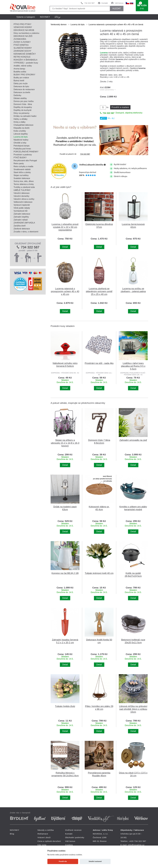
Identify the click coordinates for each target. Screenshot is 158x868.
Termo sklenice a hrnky (24, 184)
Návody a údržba (46, 830)
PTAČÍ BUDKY (20, 158)
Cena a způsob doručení (49, 841)
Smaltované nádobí (22, 169)
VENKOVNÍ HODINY (23, 27)
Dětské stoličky (20, 98)
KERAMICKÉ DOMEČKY (25, 54)
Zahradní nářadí (21, 220)
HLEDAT (117, 9)
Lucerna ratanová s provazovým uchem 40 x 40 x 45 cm (65, 291)
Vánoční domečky (21, 196)
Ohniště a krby (20, 143)
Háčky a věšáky (20, 119)
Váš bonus (119, 3)
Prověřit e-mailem (120, 107)
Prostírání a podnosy (23, 155)
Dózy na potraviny (21, 113)
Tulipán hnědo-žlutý (65, 706)
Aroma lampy (19, 69)
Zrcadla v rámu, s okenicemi (26, 232)
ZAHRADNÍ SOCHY (22, 51)
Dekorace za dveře (22, 92)
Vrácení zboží (44, 837)
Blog (12, 834)
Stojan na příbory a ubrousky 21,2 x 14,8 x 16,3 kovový (65, 443)
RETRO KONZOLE (22, 57)
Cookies (69, 845)
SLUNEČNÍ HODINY (23, 48)
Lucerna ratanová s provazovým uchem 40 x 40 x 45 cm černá (116, 25)
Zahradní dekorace (22, 214)
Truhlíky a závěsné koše (24, 187)
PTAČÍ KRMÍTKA (21, 45)
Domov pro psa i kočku (24, 101)
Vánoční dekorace (22, 193)
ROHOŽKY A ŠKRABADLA (25, 60)
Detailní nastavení (95, 861)
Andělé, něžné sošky (23, 66)
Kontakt (105, 3)
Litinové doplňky (21, 134)
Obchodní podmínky (75, 837)
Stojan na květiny (21, 175)
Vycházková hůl (20, 211)
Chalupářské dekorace (23, 125)
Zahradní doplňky (21, 217)
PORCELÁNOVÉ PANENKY (26, 152)
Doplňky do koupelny (23, 107)
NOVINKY (45, 17)
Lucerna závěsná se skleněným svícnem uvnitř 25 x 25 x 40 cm (99, 291)
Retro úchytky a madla (23, 166)
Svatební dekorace (22, 178)
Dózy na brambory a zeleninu (26, 33)
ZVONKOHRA (20, 39)
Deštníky (17, 95)
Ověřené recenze (73, 830)
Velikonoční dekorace (23, 202)
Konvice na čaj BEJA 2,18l (65, 573)
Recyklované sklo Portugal (25, 161)
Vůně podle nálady (22, 208)
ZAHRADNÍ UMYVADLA (24, 223)
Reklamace (43, 834)
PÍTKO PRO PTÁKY (22, 24)
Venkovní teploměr (22, 205)
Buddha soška (20, 72)
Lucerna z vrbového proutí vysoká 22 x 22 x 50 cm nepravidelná (65, 227)
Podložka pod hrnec (22, 149)
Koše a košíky (20, 131)
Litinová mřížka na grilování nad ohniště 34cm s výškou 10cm (133, 709)
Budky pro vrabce (21, 78)
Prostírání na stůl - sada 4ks (99, 363)
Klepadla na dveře (22, 128)
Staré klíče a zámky (22, 172)
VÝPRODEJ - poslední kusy (26, 63)
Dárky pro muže (21, 84)
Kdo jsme (42, 845)
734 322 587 (89, 3)
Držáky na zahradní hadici (25, 116)
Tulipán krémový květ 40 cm (99, 573)
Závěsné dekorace (22, 229)
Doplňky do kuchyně (22, 110)
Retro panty (19, 163)
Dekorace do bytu (21, 86)
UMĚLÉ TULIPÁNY (22, 190)
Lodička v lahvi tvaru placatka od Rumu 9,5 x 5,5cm (133, 366)
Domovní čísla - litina (23, 104)
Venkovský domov (59, 25)
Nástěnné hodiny (21, 140)
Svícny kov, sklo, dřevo (24, 181)
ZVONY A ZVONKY (22, 42)
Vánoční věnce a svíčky (24, 199)
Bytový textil (19, 81)
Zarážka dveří (20, 226)
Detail (65, 247)
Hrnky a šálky (20, 122)
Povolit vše (63, 861)
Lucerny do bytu (21, 137)
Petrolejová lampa (21, 146)
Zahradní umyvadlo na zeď (133, 440)
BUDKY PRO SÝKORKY (24, 75)
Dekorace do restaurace (24, 89)
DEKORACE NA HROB (24, 30)
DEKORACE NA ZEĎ (23, 36)
